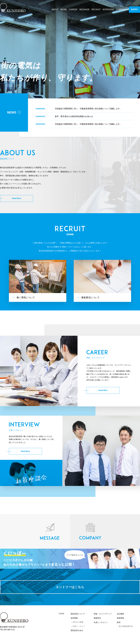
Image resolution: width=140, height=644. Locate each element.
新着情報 (120, 618)
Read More (17, 198)
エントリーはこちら (70, 587)
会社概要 (120, 614)
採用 (119, 622)
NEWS (14, 112)
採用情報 (74, 618)
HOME (61, 614)
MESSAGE (84, 10)
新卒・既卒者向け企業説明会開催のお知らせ (74, 116)
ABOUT (55, 10)
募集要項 (97, 618)
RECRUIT (96, 10)
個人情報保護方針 (126, 626)
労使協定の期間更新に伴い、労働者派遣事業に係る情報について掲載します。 (88, 109)
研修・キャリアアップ (103, 614)
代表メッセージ (79, 626)
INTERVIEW (108, 10)
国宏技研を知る (77, 630)
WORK (64, 10)
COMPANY (121, 10)
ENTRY (135, 10)
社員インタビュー (101, 622)
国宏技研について (78, 614)
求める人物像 (78, 622)
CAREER (73, 10)
